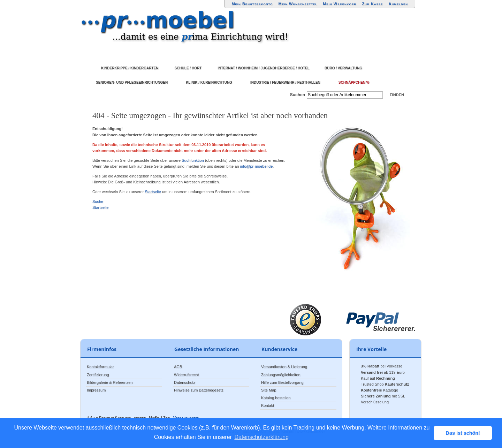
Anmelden (398, 4)
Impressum (96, 390)
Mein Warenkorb (340, 4)
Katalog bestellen (276, 398)
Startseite (153, 192)
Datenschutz (185, 382)
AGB (178, 367)
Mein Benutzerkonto (252, 4)
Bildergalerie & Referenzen (110, 382)
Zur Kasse (372, 4)
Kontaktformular (100, 367)
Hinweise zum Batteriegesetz (199, 390)
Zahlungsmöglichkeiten (281, 375)
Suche (98, 202)
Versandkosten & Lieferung (284, 367)
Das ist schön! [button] (463, 433)
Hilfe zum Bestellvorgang (282, 382)
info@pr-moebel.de (257, 166)
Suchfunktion (193, 160)
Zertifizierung (98, 375)
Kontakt (268, 405)
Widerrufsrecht (187, 375)
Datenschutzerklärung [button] (262, 437)
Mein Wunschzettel (298, 4)
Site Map (269, 390)
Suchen (298, 95)
